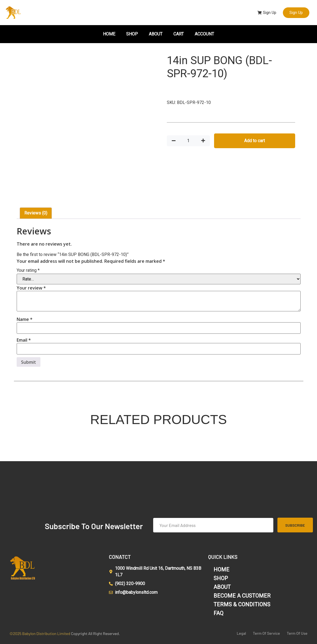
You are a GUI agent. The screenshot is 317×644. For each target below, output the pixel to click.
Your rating (28, 270)
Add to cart (254, 141)
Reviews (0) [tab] (36, 213)
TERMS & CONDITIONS (242, 604)
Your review (31, 288)
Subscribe (295, 525)
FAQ (218, 613)
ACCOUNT (204, 34)
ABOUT (156, 34)
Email (24, 340)
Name (25, 319)
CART (179, 34)
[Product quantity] (188, 141)
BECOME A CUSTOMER (242, 596)
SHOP (132, 34)
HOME (109, 34)
